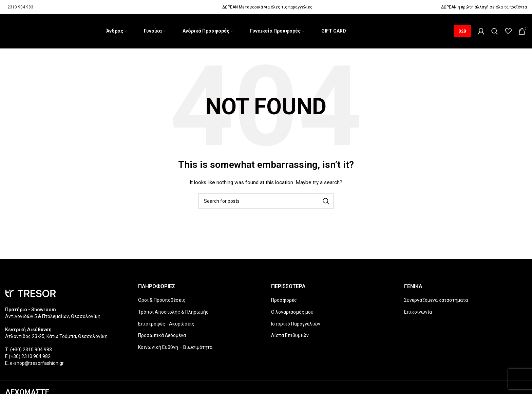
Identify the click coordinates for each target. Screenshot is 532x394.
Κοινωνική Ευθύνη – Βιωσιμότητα (175, 349)
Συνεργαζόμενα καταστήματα (436, 301)
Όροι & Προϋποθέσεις (162, 301)
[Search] (495, 32)
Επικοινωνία (418, 313)
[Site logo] (5, 32)
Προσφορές (284, 301)
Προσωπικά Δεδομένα (162, 337)
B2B (462, 32)
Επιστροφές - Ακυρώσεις (166, 325)
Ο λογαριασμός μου (292, 313)
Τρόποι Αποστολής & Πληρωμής (173, 313)
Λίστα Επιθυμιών (290, 337)
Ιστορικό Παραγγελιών (296, 325)
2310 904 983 (20, 7)
